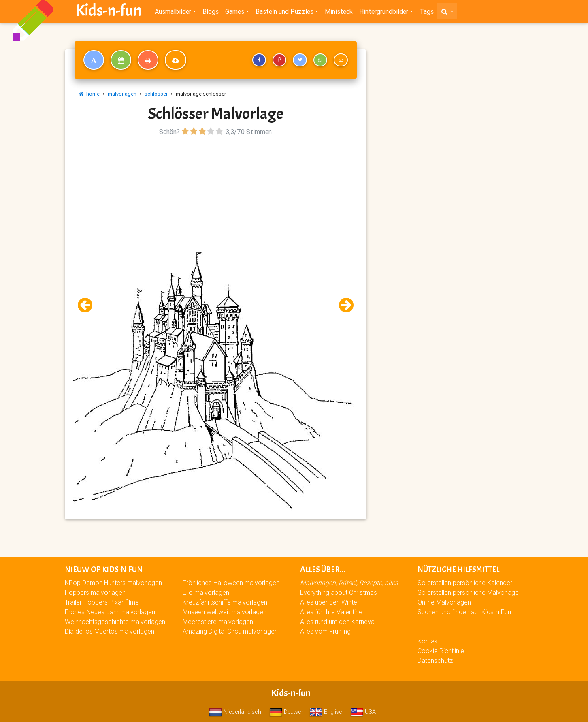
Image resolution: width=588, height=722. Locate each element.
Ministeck (339, 13)
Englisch (327, 712)
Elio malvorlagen (206, 592)
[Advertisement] (215, 195)
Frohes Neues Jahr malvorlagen (110, 612)
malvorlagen (122, 94)
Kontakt (429, 641)
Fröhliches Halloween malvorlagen (231, 583)
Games (235, 13)
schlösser (156, 94)
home (89, 94)
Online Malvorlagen (444, 602)
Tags (427, 13)
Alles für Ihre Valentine (331, 612)
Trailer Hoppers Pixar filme (102, 602)
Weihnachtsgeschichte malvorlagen (115, 622)
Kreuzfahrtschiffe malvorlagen (225, 602)
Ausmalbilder (173, 13)
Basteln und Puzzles (284, 13)
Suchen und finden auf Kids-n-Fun (464, 612)
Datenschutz (435, 660)
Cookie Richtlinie (441, 651)
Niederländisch (235, 712)
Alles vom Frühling (325, 631)
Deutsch (287, 712)
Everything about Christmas (339, 592)
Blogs (211, 13)
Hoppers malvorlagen (95, 592)
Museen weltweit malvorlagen (225, 612)
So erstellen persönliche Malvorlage (468, 592)
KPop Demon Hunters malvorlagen (113, 583)
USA (363, 712)
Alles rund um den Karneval (338, 622)
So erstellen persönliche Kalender (465, 583)
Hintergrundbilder (384, 13)
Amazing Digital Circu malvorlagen (230, 631)
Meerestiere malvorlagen (218, 622)
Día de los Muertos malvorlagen (110, 631)
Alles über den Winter (330, 602)
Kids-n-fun (109, 12)
